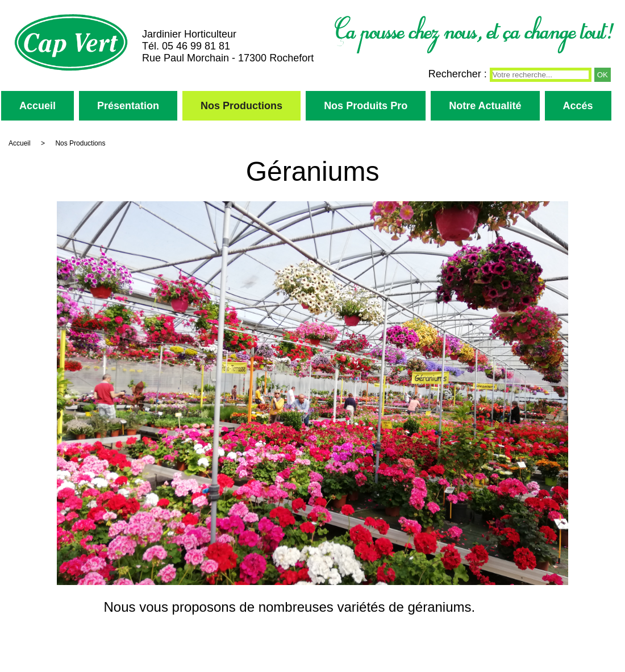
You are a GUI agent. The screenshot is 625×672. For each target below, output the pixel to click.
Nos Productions (241, 106)
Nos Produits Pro (366, 106)
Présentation (128, 106)
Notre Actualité (485, 106)
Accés (578, 106)
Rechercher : (458, 74)
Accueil (37, 106)
